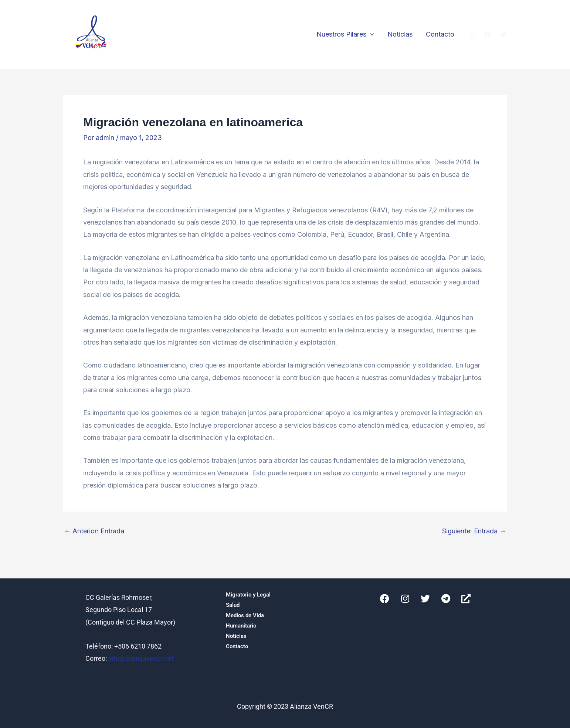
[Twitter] (503, 35)
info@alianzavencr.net (141, 658)
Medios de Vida (245, 615)
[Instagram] (472, 35)
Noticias (400, 34)
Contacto (440, 34)
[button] (370, 34)
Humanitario (241, 626)
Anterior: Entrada (94, 531)
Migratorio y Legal (248, 595)
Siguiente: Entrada (474, 531)
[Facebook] (488, 35)
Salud (233, 605)
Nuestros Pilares (345, 34)
